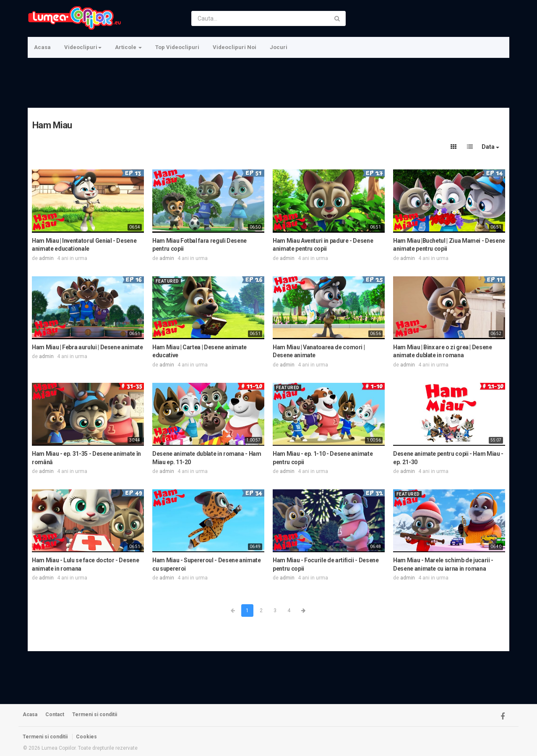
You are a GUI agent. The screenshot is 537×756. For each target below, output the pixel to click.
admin (46, 258)
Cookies (86, 737)
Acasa (42, 47)
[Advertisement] (268, 82)
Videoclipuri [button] (83, 47)
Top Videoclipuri (177, 47)
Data (490, 147)
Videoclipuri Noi (235, 47)
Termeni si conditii (95, 714)
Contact (55, 714)
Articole (128, 47)
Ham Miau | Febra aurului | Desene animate (87, 347)
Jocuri (279, 47)
